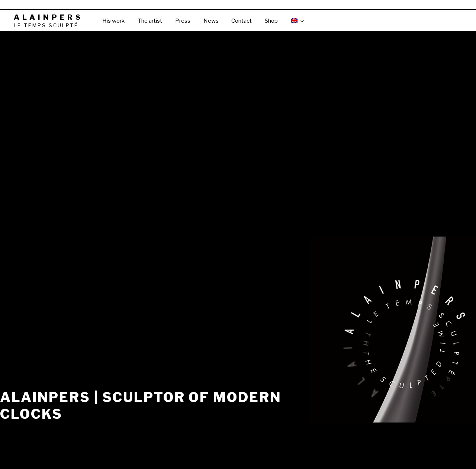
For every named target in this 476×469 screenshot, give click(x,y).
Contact (242, 21)
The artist (150, 21)
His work (113, 21)
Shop (271, 21)
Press (183, 21)
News (211, 21)
